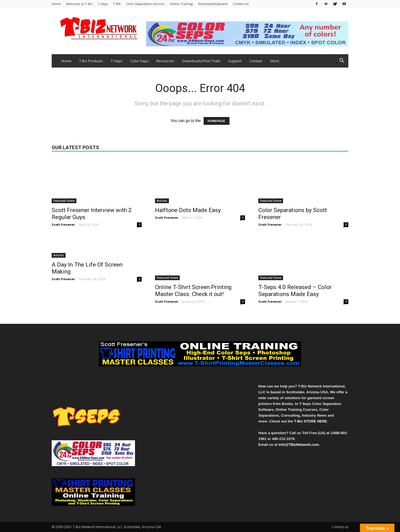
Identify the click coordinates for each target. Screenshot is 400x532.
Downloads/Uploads (213, 4)
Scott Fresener (63, 224)
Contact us (340, 527)
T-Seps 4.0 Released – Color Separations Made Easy (295, 291)
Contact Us (241, 4)
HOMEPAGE (217, 121)
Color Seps (139, 61)
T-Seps (103, 4)
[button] (342, 61)
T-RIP (117, 4)
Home (56, 4)
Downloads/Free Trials (201, 61)
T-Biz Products (91, 61)
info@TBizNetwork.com (299, 445)
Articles (162, 201)
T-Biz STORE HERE (311, 421)
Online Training (181, 4)
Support (235, 61)
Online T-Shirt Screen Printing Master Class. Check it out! (193, 291)
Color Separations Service (145, 4)
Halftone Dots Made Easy (188, 210)
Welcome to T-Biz (79, 4)
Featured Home (64, 201)
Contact (256, 61)
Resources (165, 61)
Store (275, 61)
